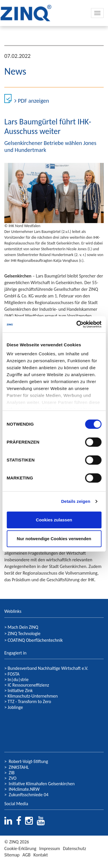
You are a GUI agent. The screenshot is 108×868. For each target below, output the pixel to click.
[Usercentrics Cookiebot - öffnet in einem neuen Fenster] (77, 324)
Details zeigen (76, 501)
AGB (26, 855)
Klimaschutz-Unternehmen (33, 696)
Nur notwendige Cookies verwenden (54, 539)
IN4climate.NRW (24, 789)
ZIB (12, 773)
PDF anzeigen (32, 101)
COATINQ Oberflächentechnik (35, 640)
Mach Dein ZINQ (23, 627)
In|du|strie (18, 679)
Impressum (50, 848)
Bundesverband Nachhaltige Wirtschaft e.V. (48, 668)
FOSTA (13, 674)
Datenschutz (74, 848)
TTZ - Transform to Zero (30, 701)
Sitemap (12, 855)
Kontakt (41, 855)
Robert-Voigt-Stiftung (28, 761)
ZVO (13, 778)
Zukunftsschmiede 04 (29, 795)
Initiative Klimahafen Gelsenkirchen (42, 784)
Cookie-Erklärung (20, 848)
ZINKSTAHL (19, 767)
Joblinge (15, 707)
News (15, 71)
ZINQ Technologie (24, 633)
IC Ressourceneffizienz (29, 685)
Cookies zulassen (54, 520)
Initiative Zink (20, 690)
